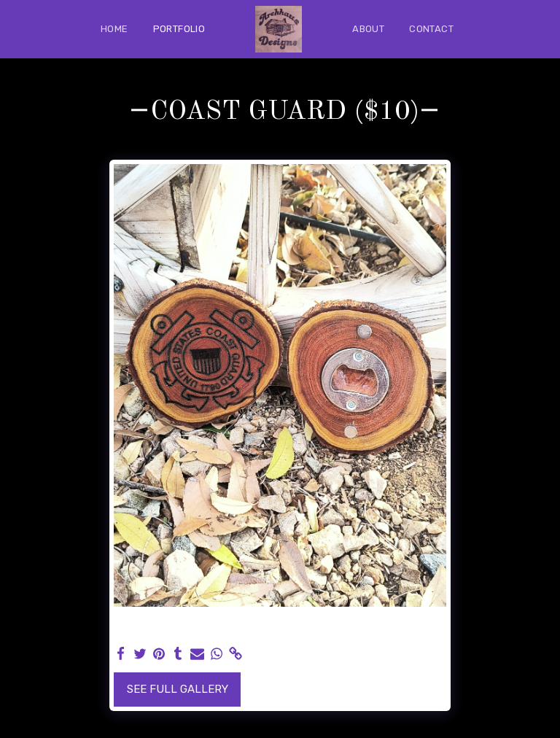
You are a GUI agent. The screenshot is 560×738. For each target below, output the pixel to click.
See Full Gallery (178, 689)
